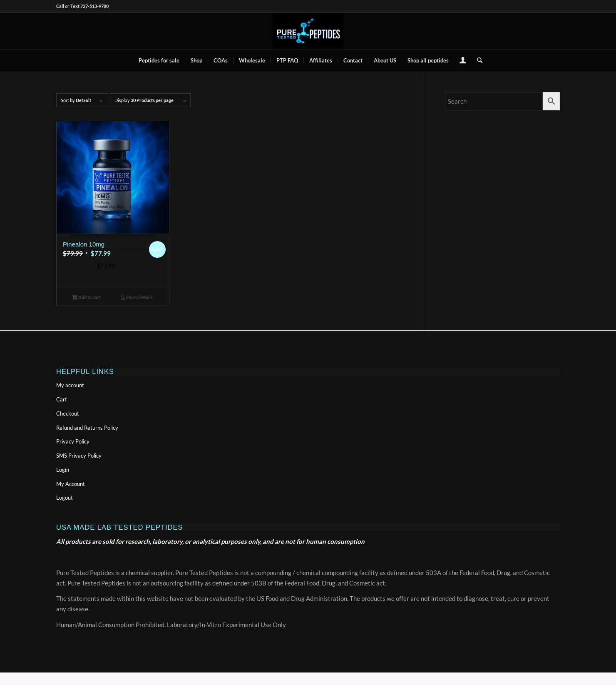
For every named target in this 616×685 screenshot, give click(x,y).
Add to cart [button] (86, 298)
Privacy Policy (73, 441)
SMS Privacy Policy (79, 456)
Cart (62, 399)
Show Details (137, 298)
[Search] (477, 60)
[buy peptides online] (308, 31)
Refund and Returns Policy (87, 428)
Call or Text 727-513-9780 (82, 6)
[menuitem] (159, 60)
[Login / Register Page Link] (463, 61)
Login (63, 470)
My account (70, 385)
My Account (71, 484)
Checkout (68, 413)
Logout (65, 498)
